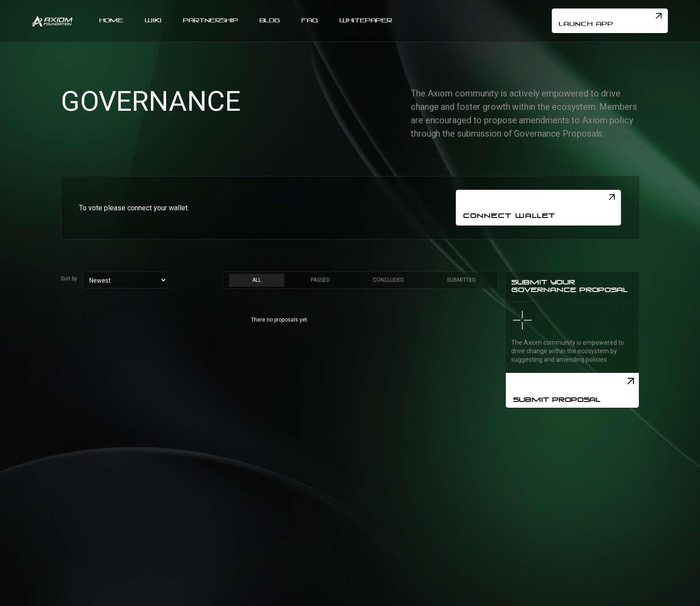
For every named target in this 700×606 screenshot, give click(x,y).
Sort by (69, 279)
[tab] (257, 280)
